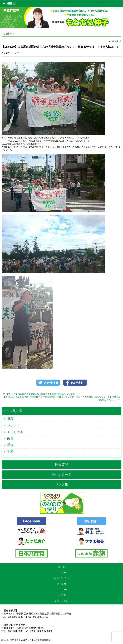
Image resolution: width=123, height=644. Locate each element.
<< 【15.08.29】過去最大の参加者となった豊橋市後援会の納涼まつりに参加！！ (41, 394)
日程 (10, 419)
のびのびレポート (62, 578)
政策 (10, 438)
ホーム (61, 567)
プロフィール (62, 573)
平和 (10, 452)
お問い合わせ (62, 601)
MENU (9, 3)
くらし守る (15, 432)
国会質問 (62, 464)
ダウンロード (62, 474)
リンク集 (62, 484)
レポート (19, 53)
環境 (10, 445)
